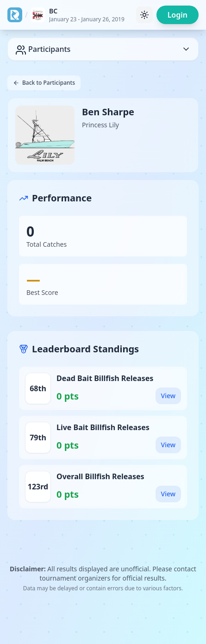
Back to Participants (44, 83)
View (168, 396)
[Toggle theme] (144, 15)
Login (178, 15)
